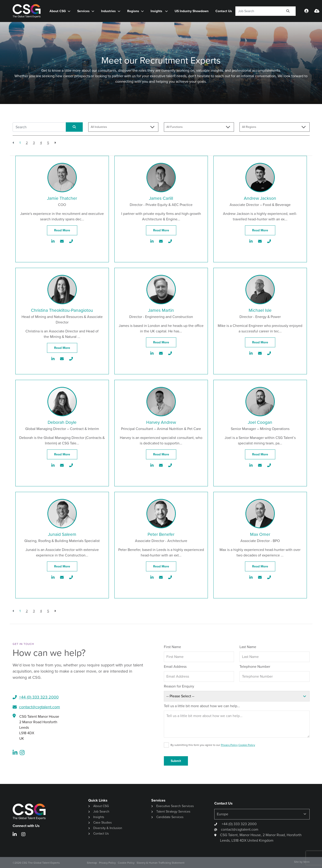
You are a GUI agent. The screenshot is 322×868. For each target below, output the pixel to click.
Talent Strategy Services (173, 812)
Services (83, 11)
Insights (157, 11)
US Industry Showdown (192, 11)
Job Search (101, 812)
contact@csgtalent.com (40, 707)
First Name (172, 647)
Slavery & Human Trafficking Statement (161, 863)
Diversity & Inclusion (108, 828)
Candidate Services (170, 817)
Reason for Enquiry (179, 686)
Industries (108, 11)
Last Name (248, 647)
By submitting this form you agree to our (213, 745)
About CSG (58, 11)
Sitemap (92, 863)
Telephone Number (255, 667)
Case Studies (103, 823)
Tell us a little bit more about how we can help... (202, 706)
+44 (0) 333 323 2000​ (39, 697)
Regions (133, 11)
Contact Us (224, 11)
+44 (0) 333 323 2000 (239, 824)
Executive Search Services (175, 806)
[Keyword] (258, 11)
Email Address (175, 667)
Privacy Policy (229, 745)
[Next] (55, 143)
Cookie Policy (247, 745)
